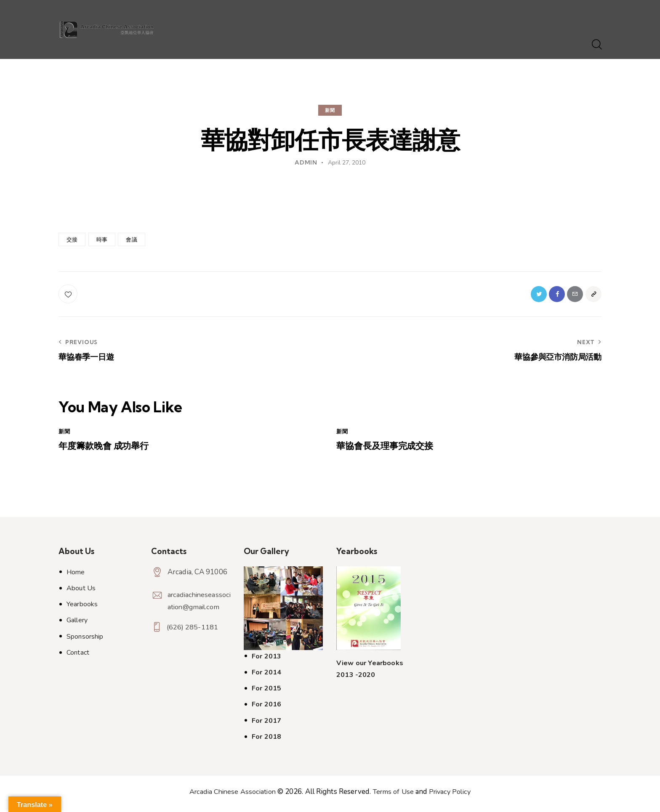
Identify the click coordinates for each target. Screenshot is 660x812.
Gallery (77, 624)
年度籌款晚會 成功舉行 (110, 449)
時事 (102, 239)
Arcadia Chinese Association (230, 795)
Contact (78, 656)
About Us (81, 592)
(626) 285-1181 (193, 634)
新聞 (330, 110)
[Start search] (596, 45)
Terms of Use (394, 795)
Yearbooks (82, 608)
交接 (72, 239)
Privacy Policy (453, 795)
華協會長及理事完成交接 (391, 449)
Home (76, 576)
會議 (131, 239)
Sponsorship (85, 640)
